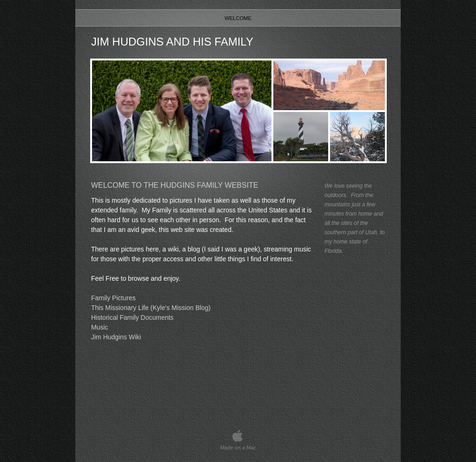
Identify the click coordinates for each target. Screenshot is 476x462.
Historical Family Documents (132, 317)
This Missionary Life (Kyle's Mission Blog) (151, 308)
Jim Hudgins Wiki (116, 337)
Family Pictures (113, 298)
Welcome (238, 18)
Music (100, 327)
